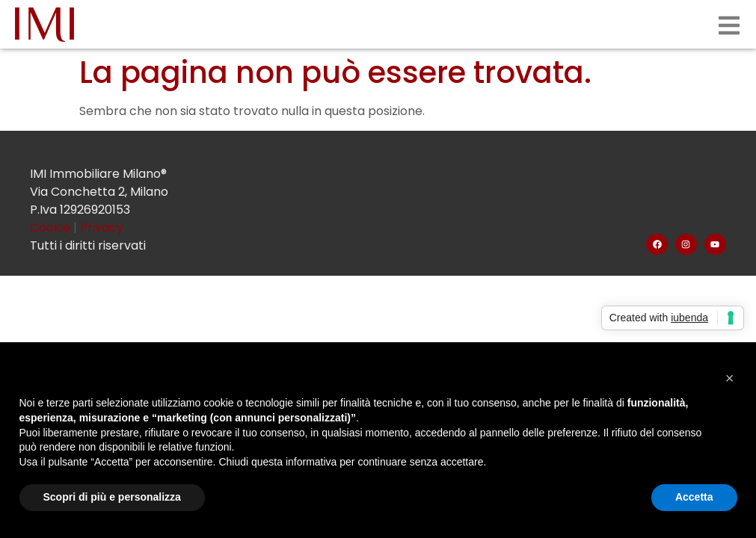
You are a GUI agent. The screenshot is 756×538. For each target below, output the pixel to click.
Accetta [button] (694, 497)
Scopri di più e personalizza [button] (112, 497)
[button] (730, 378)
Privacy (102, 228)
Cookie (52, 228)
